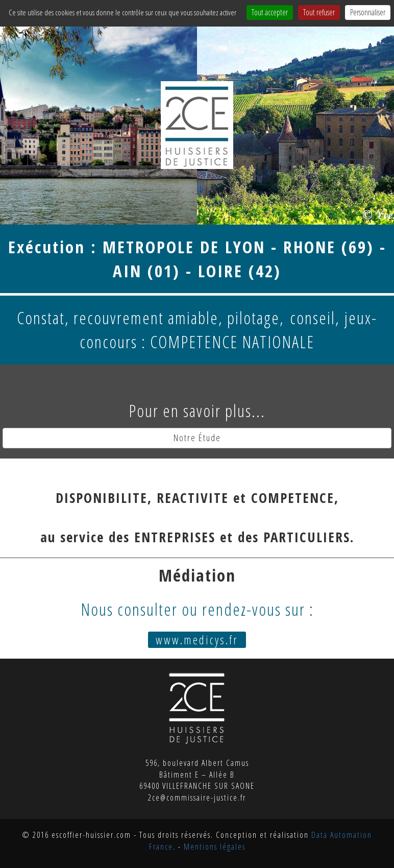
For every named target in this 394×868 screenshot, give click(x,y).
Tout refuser (319, 12)
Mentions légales (215, 847)
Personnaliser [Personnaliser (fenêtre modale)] (368, 12)
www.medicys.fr (197, 640)
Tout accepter (270, 12)
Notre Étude (197, 438)
